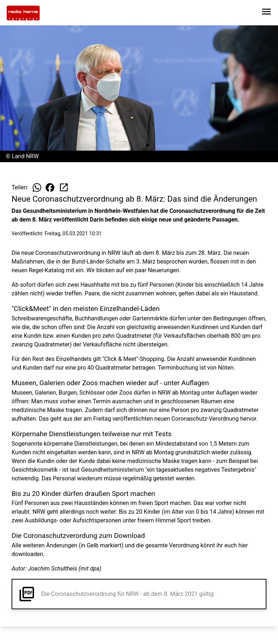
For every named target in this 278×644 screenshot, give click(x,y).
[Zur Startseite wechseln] (23, 13)
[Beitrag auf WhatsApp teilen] (37, 188)
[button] (139, 594)
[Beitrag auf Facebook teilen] (50, 188)
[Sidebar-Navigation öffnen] (266, 13)
